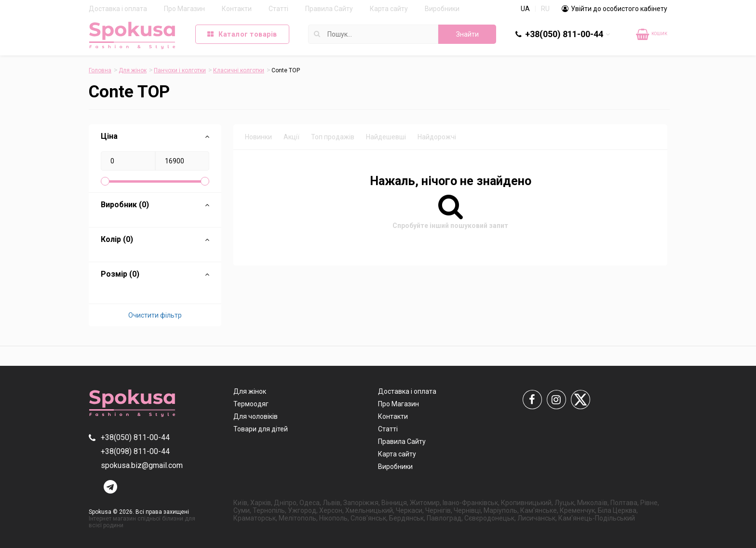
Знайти (467, 34)
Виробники (442, 9)
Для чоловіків (256, 416)
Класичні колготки (239, 70)
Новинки (258, 137)
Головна (100, 70)
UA (525, 9)
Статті (278, 9)
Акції (291, 137)
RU (545, 9)
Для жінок (133, 70)
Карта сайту (389, 9)
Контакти (237, 9)
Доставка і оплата (118, 9)
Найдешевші (386, 137)
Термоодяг (251, 404)
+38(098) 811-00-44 (135, 451)
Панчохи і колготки (180, 70)
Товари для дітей (261, 429)
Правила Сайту (329, 9)
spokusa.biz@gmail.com (142, 465)
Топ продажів (333, 137)
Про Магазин (184, 9)
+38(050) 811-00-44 (564, 34)
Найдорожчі (437, 137)
